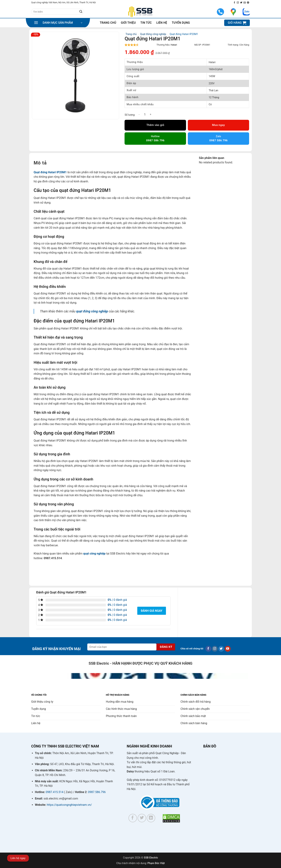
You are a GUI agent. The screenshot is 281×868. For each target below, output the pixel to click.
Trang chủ (108, 23)
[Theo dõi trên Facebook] (234, 3)
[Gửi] (81, 12)
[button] (58, 23)
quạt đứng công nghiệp (92, 311)
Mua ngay (218, 125)
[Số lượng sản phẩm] (145, 114)
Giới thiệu (128, 23)
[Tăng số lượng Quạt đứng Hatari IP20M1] (151, 114)
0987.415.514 (54, 792)
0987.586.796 (97, 792)
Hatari (174, 45)
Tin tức (146, 23)
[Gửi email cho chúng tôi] (245, 3)
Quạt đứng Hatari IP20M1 (50, 172)
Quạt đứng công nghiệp (153, 34)
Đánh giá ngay (152, 611)
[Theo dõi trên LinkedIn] (151, 818)
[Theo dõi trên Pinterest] (248, 3)
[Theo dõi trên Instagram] (238, 3)
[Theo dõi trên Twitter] (241, 3)
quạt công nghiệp (94, 554)
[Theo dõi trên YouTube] (228, 649)
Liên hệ (162, 23)
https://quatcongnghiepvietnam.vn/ (69, 805)
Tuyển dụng (181, 23)
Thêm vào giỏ (155, 125)
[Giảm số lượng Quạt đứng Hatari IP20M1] (139, 114)
